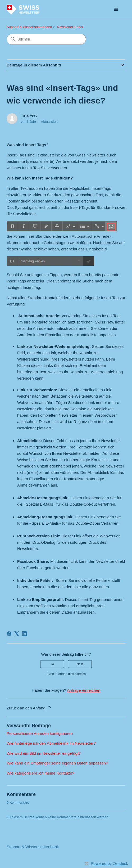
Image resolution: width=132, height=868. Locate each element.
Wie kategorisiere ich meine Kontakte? (40, 773)
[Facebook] (9, 634)
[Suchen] (46, 39)
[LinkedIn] (24, 634)
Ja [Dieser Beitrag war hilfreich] (52, 664)
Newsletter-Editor (70, 27)
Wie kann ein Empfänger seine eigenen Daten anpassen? (57, 763)
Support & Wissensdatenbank (29, 27)
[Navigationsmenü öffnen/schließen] (116, 10)
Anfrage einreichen (84, 690)
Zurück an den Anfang (29, 707)
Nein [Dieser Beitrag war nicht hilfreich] (80, 664)
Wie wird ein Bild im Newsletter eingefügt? (44, 753)
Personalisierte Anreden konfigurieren (40, 733)
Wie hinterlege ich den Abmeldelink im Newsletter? (51, 743)
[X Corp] (17, 634)
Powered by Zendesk (109, 863)
